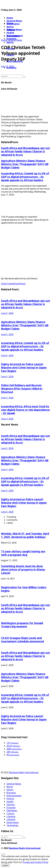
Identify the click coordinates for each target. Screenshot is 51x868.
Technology (12, 825)
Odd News (12, 810)
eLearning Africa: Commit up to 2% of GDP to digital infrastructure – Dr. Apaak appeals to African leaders (25, 177)
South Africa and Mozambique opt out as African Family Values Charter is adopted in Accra (26, 151)
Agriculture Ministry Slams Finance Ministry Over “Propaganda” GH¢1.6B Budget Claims (25, 164)
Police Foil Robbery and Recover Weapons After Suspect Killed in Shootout (22, 389)
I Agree (5, 865)
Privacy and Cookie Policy (35, 862)
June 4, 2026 (7, 419)
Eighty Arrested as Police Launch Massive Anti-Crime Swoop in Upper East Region (24, 368)
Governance (13, 24)
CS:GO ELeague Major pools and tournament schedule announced (22, 640)
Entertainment (14, 796)
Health (10, 802)
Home (10, 18)
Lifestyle (11, 816)
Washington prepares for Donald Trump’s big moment (22, 625)
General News (14, 21)
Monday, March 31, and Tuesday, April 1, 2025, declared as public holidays (25, 535)
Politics (10, 799)
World (10, 787)
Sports (10, 42)
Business (11, 793)
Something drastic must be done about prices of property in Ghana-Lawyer (23, 569)
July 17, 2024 (7, 66)
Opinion (11, 805)
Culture (10, 813)
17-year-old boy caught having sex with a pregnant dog (23, 553)
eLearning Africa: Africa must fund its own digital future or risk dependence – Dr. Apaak (25, 410)
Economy (11, 808)
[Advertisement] (23, 4)
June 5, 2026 (7, 313)
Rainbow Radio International (24, 772)
